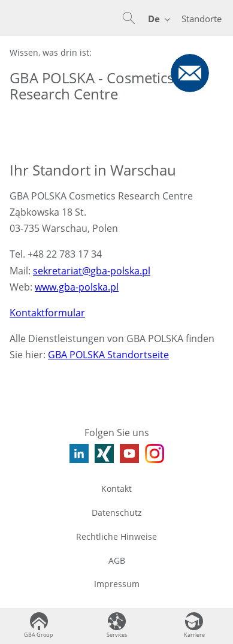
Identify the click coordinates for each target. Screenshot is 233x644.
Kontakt (116, 489)
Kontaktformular (47, 313)
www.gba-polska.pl (77, 287)
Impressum (117, 584)
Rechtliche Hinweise (116, 536)
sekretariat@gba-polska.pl (92, 271)
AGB (117, 560)
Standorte (202, 19)
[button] (129, 18)
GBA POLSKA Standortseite (108, 355)
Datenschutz (117, 513)
